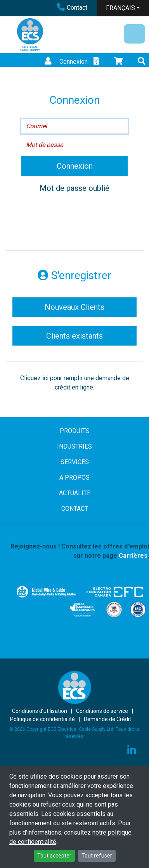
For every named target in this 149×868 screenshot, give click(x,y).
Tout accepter (54, 856)
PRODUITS (75, 431)
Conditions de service (102, 711)
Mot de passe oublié (74, 188)
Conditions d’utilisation (40, 711)
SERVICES (75, 462)
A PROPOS (74, 478)
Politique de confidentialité (42, 719)
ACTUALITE (75, 493)
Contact (72, 8)
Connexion (65, 62)
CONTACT (75, 509)
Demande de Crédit (107, 719)
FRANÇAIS (120, 8)
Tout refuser (97, 856)
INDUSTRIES (74, 446)
